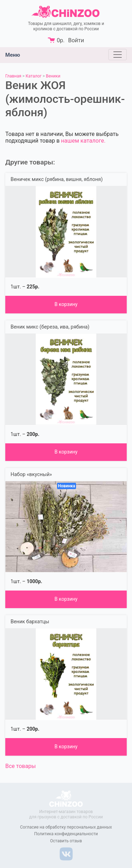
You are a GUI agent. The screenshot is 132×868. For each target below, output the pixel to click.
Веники (53, 76)
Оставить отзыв (66, 841)
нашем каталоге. (83, 141)
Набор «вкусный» (31, 474)
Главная (13, 76)
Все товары (21, 766)
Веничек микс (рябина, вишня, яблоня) (57, 179)
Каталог (34, 76)
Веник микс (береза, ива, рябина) (50, 327)
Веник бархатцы (30, 622)
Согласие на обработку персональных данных (66, 827)
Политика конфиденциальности (66, 834)
